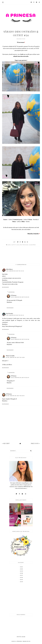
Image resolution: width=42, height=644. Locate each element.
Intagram (21, 282)
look (9, 245)
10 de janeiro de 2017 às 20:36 (20, 339)
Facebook (15, 282)
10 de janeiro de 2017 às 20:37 (20, 378)
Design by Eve (26, 641)
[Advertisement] (21, 598)
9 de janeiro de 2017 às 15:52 (15, 271)
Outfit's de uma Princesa (20, 245)
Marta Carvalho (10, 356)
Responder (5, 287)
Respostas (12, 292)
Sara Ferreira (9, 313)
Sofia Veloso (9, 269)
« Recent (6, 444)
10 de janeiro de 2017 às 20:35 (20, 297)
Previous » (35, 444)
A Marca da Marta (7, 365)
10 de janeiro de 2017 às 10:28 (15, 357)
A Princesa (13, 295)
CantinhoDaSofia (7, 282)
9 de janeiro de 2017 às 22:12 (15, 315)
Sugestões (32, 245)
